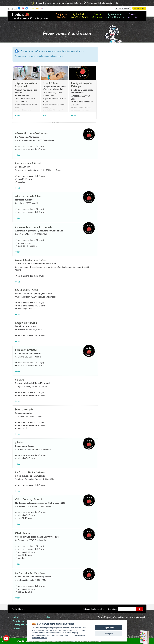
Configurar (109, 634)
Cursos (97, 16)
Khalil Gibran (51, 83)
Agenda (16, 629)
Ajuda (14, 609)
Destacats (54, 123)
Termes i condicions (22, 621)
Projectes (62, 16)
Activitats (79, 16)
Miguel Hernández (26, 323)
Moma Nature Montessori (32, 134)
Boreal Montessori (27, 350)
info (17, 116)
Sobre (16, 617)
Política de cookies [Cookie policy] (39, 638)
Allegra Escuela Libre (28, 196)
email (121, 609)
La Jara (19, 380)
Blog (48, 617)
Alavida (19, 443)
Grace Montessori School (31, 260)
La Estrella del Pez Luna (30, 573)
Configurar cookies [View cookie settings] (22, 625)
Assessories (115, 16)
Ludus (18, 14)
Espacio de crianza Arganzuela (26, 85)
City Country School (28, 500)
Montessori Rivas (26, 290)
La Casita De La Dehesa (30, 472)
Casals (133, 16)
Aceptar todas (109, 628)
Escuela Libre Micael (28, 163)
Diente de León (24, 410)
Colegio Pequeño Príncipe (81, 85)
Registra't (140, 9)
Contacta (22, 609)
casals (109, 3)
